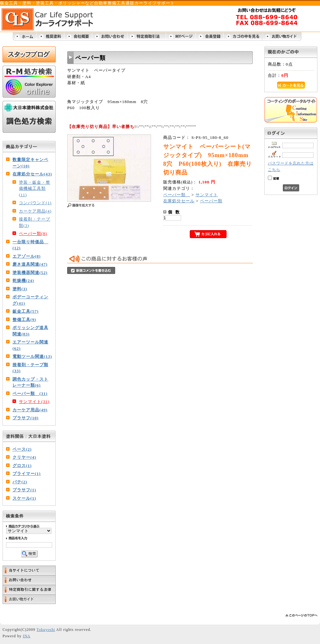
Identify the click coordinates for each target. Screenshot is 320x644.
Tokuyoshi (46, 630)
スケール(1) (24, 498)
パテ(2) (20, 482)
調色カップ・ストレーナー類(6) (30, 382)
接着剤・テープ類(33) (30, 368)
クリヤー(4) (24, 457)
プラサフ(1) (24, 490)
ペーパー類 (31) (30, 394)
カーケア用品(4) (35, 211)
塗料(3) (20, 289)
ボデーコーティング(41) (30, 300)
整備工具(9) (24, 320)
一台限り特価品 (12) (30, 245)
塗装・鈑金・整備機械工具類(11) (35, 189)
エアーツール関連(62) (30, 345)
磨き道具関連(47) (30, 264)
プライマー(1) (27, 474)
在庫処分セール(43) (32, 174)
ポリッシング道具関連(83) (30, 331)
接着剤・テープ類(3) (35, 222)
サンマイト (207, 195)
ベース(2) (22, 449)
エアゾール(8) (27, 256)
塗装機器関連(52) (30, 273)
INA (27, 636)
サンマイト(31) (34, 402)
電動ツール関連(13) (32, 356)
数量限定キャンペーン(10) (30, 163)
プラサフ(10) (26, 418)
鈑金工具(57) (26, 311)
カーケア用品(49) (30, 410)
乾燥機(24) (23, 281)
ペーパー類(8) (33, 233)
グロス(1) (22, 466)
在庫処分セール (179, 201)
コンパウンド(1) (35, 203)
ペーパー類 (177, 195)
